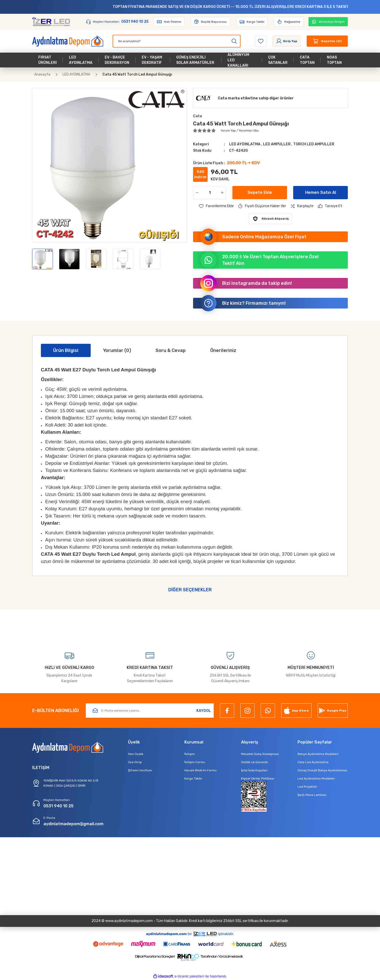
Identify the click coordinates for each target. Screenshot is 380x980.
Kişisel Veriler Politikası (258, 778)
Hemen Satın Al (321, 192)
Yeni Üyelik (136, 754)
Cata (198, 116)
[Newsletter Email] (150, 711)
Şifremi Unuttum (140, 770)
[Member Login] (287, 41)
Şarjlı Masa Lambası (312, 795)
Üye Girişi (135, 762)
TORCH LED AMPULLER (314, 144)
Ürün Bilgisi (66, 350)
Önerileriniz (223, 350)
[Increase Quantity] (223, 193)
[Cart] (327, 41)
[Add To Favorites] (216, 206)
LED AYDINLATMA (245, 144)
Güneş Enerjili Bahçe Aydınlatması (322, 770)
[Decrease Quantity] (196, 193)
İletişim (190, 754)
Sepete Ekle (260, 192)
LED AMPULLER (277, 144)
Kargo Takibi (193, 778)
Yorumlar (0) (117, 350)
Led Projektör (307, 787)
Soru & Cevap (171, 350)
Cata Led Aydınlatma (313, 762)
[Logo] (51, 22)
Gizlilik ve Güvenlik (254, 762)
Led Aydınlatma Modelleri (316, 778)
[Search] (177, 41)
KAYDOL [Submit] (204, 711)
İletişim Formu (195, 762)
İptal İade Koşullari (254, 770)
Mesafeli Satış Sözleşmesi (260, 754)
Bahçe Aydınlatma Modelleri (318, 754)
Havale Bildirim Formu (200, 770)
